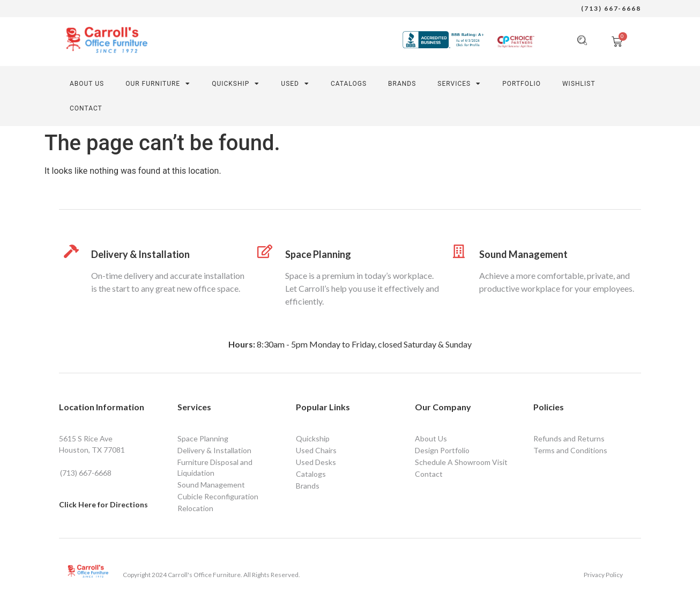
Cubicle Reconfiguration (218, 496)
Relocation (195, 508)
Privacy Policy (603, 575)
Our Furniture (158, 84)
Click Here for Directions (103, 504)
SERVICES (459, 84)
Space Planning (318, 254)
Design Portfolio (442, 450)
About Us (87, 84)
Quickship (236, 84)
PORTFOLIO (522, 84)
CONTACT (86, 108)
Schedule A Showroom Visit (461, 462)
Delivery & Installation (140, 254)
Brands (402, 84)
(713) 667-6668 (611, 8)
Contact (429, 474)
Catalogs (349, 84)
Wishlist (579, 84)
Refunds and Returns (569, 438)
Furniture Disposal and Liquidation (215, 467)
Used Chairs (316, 450)
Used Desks (316, 462)
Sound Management (523, 254)
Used (295, 84)
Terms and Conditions (570, 450)
